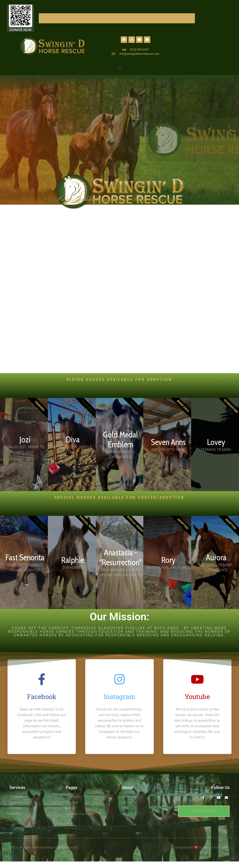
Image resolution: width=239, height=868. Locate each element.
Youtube (197, 697)
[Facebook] (42, 679)
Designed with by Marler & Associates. (202, 846)
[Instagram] (119, 679)
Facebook (42, 697)
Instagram (119, 697)
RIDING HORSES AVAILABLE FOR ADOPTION (119, 380)
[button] (120, 67)
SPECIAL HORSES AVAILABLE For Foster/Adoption (120, 498)
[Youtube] (197, 679)
